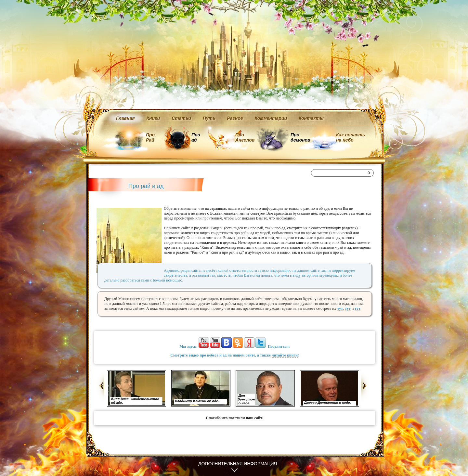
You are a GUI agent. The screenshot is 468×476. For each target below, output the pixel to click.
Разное (235, 118)
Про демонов (300, 137)
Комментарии (271, 118)
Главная (125, 118)
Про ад (195, 137)
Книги (153, 118)
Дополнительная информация (238, 464)
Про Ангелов (245, 137)
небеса (213, 355)
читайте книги (285, 355)
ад (225, 355)
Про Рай (150, 137)
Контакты (311, 118)
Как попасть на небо (351, 137)
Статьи (181, 118)
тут (340, 308)
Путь (209, 118)
